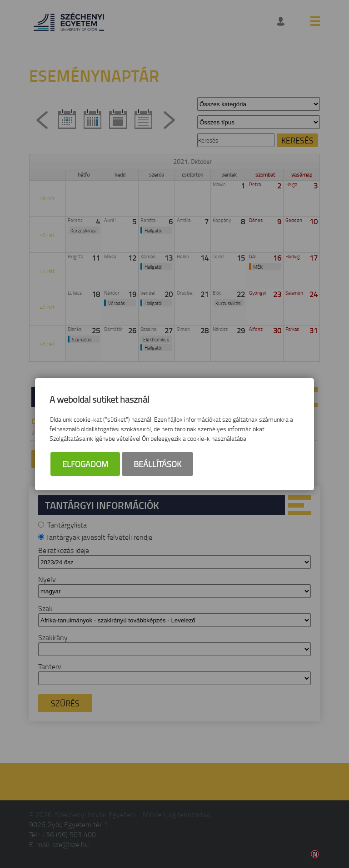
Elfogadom (85, 464)
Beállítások (157, 464)
